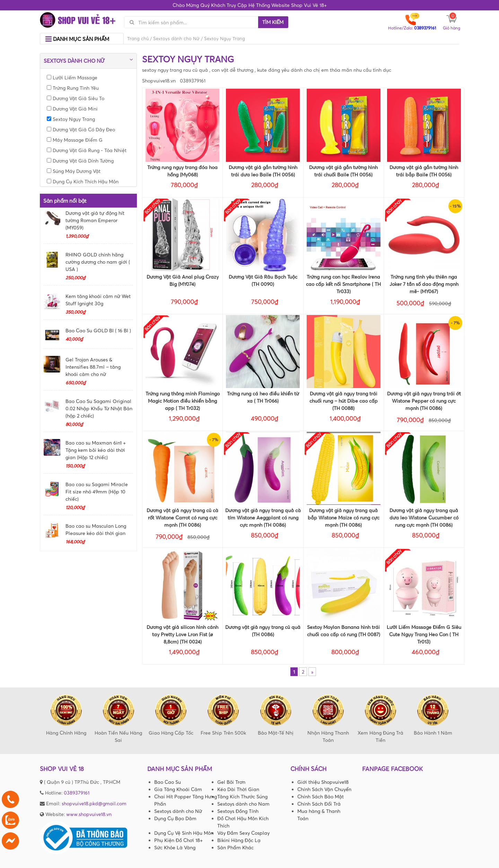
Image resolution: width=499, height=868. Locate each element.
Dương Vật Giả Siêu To (76, 98)
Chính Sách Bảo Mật (321, 796)
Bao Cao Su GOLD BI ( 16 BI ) (98, 330)
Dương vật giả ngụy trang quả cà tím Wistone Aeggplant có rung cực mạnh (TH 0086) (263, 518)
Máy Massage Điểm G (75, 140)
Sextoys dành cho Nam (243, 804)
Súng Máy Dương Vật (74, 171)
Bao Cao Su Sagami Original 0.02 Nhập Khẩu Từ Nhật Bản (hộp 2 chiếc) (99, 408)
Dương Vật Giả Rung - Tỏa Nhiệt (87, 150)
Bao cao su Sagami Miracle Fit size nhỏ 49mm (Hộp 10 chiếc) (97, 492)
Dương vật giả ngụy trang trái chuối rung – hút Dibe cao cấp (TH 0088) (344, 401)
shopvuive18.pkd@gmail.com (94, 803)
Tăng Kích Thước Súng (242, 796)
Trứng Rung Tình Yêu (73, 88)
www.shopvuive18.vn (89, 814)
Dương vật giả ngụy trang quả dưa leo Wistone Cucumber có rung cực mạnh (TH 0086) (424, 518)
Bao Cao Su (168, 782)
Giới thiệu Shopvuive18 (323, 782)
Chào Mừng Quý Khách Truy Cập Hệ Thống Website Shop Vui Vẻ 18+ (250, 5)
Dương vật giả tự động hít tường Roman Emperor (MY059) (95, 220)
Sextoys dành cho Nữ (176, 38)
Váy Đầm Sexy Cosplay (243, 833)
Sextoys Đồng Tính (238, 811)
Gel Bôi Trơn (231, 782)
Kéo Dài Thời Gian (238, 789)
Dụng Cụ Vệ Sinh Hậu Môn (184, 833)
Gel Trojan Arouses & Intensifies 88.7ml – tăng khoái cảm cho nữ (93, 367)
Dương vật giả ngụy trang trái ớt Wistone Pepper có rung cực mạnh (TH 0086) (424, 401)
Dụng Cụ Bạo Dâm (175, 818)
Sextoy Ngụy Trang (71, 119)
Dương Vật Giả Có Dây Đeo (81, 129)
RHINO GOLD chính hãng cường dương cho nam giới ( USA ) (98, 262)
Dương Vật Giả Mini (72, 109)
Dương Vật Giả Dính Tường (80, 161)
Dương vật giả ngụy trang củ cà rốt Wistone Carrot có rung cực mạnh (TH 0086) (182, 518)
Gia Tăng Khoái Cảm (178, 789)
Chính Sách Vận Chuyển (324, 789)
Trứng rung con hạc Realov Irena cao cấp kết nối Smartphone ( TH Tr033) (343, 284)
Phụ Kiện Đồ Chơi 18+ (178, 840)
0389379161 (77, 793)
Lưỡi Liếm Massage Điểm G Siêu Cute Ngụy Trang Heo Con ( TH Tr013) (424, 634)
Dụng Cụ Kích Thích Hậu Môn (83, 181)
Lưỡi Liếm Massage (72, 77)
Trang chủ (138, 38)
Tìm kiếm (273, 22)
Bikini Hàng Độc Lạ (239, 840)
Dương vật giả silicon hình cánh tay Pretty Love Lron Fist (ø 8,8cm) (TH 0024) (182, 634)
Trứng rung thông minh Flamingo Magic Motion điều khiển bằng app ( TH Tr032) (183, 401)
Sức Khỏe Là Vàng (175, 847)
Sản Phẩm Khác (235, 847)
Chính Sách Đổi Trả (319, 804)
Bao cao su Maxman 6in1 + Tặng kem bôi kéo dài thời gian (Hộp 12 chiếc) (96, 450)
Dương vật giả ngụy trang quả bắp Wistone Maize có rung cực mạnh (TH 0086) (344, 518)
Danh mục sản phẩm (77, 39)
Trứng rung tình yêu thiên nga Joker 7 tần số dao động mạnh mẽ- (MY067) (424, 284)
